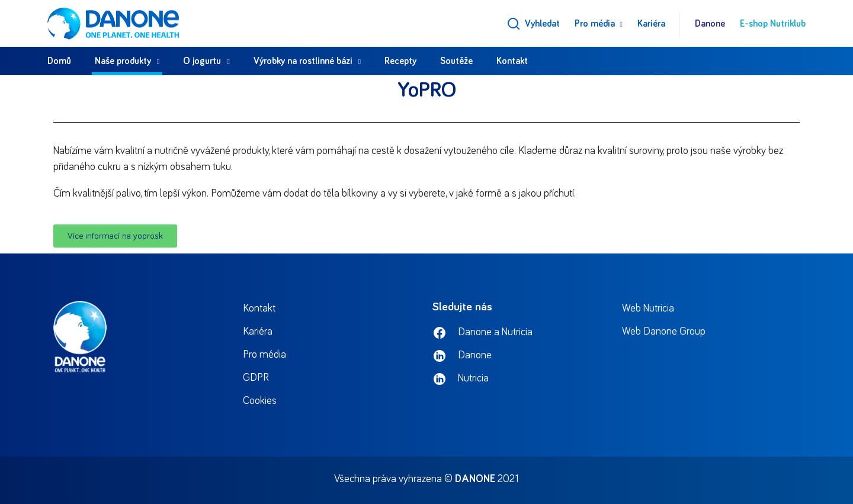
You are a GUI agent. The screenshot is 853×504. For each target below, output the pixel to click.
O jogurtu (202, 61)
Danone (710, 24)
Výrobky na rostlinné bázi (303, 61)
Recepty (400, 61)
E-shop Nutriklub (773, 24)
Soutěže (456, 61)
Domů (59, 61)
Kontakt (512, 61)
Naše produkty (123, 61)
